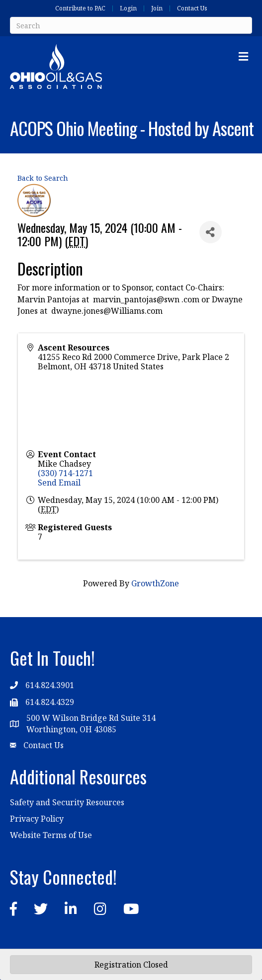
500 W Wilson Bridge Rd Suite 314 (91, 718)
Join (157, 8)
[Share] (211, 232)
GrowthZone (155, 583)
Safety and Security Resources (67, 802)
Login (128, 8)
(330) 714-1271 (65, 473)
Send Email (59, 483)
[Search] (131, 25)
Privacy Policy (37, 819)
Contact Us (192, 8)
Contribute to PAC (80, 8)
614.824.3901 (50, 685)
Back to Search (43, 178)
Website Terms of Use (51, 835)
